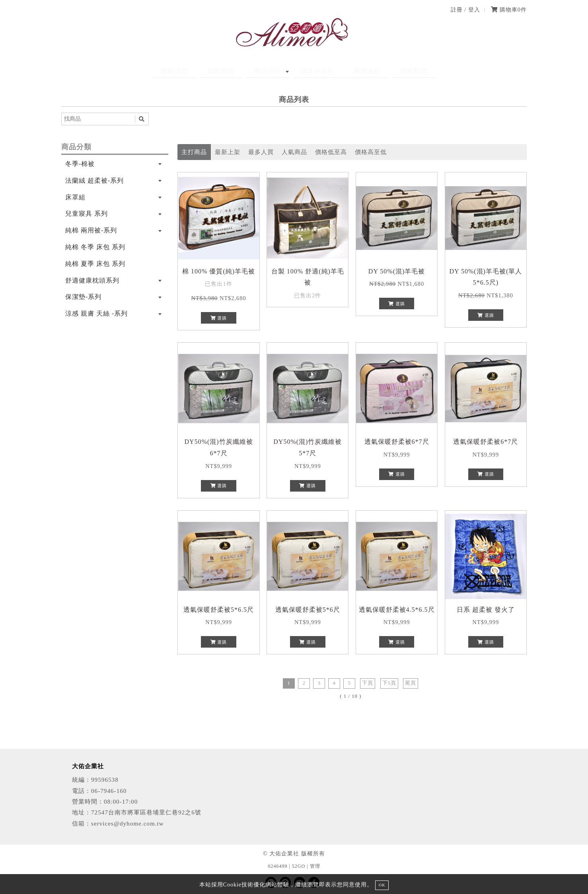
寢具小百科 (314, 71)
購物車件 (509, 10)
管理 (315, 866)
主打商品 (194, 152)
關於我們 (193, 71)
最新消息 (232, 71)
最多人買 (261, 152)
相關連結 (356, 71)
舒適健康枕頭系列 (92, 280)
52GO (299, 866)
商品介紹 (271, 71)
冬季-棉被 (80, 164)
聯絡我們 (395, 71)
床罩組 (75, 197)
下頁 (368, 683)
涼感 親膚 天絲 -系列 (96, 313)
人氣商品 (294, 152)
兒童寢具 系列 (87, 214)
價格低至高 (331, 152)
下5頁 (389, 683)
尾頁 (411, 683)
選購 (219, 318)
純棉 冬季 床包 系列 (95, 247)
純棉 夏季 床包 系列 (95, 264)
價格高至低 (371, 152)
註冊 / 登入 (465, 10)
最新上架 (228, 152)
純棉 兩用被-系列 (91, 230)
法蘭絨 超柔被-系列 (94, 181)
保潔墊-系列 (83, 297)
